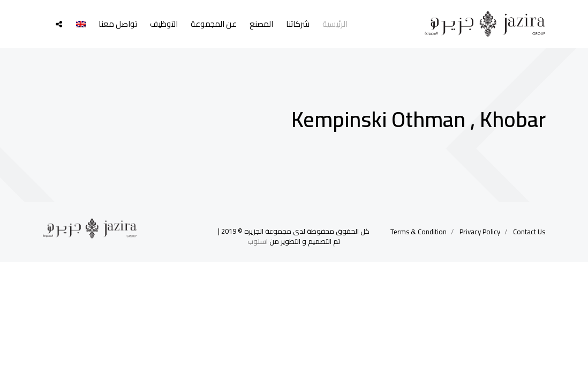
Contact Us (529, 232)
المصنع (261, 24)
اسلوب (258, 241)
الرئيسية (335, 24)
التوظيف (164, 24)
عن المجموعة (214, 24)
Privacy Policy (480, 232)
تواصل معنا (118, 24)
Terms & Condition (419, 232)
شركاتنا (298, 24)
